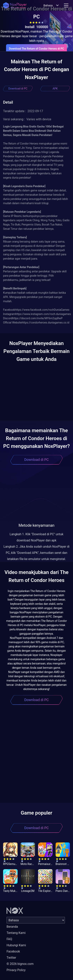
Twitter (11, 958)
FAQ (9, 939)
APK (55, 89)
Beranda (12, 927)
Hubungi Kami (16, 945)
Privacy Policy (16, 970)
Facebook (13, 951)
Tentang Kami (16, 933)
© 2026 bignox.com (20, 964)
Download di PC (18, 89)
